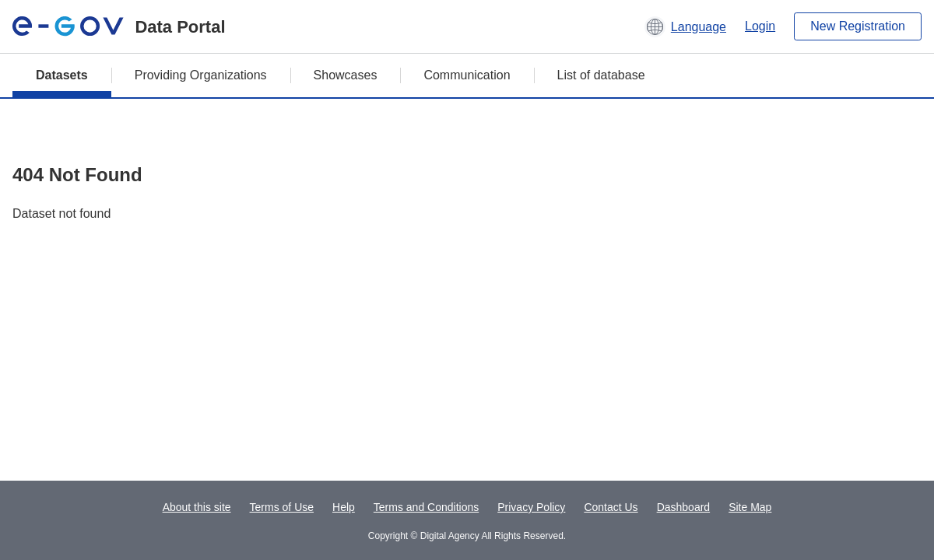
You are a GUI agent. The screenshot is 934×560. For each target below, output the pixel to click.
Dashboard (684, 507)
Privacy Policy (531, 507)
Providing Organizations (201, 75)
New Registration (858, 26)
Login (760, 26)
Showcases (346, 75)
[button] (685, 26)
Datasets (62, 75)
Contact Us (611, 507)
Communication (467, 75)
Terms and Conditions (426, 507)
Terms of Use (282, 507)
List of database (601, 75)
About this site (197, 507)
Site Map (750, 507)
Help (344, 507)
